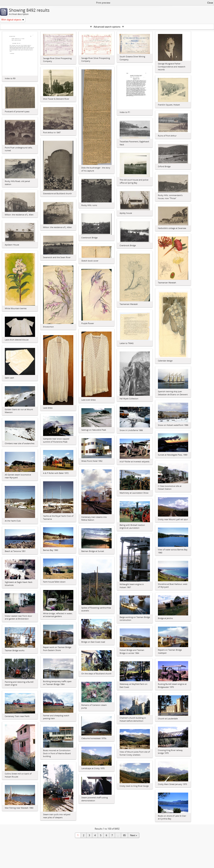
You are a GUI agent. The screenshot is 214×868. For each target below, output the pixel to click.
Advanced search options (107, 27)
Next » (134, 835)
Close (210, 3)
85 (124, 835)
